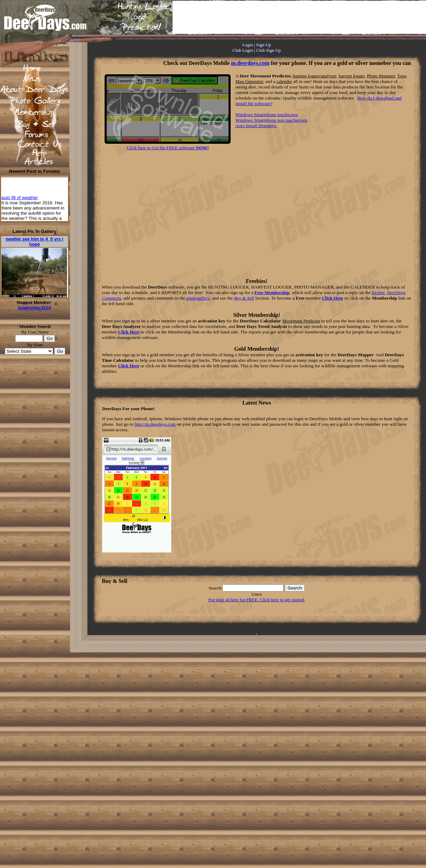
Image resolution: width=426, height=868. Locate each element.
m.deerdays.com (258, 63)
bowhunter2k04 (34, 308)
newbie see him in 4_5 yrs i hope (35, 242)
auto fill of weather (20, 200)
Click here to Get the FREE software (168, 148)
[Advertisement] (299, 17)
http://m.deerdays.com (155, 424)
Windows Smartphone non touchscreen (272, 120)
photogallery (198, 298)
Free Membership (272, 293)
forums (378, 293)
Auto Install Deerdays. (256, 126)
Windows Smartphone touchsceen (267, 115)
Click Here (333, 298)
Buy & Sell (244, 298)
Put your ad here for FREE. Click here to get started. (257, 600)
